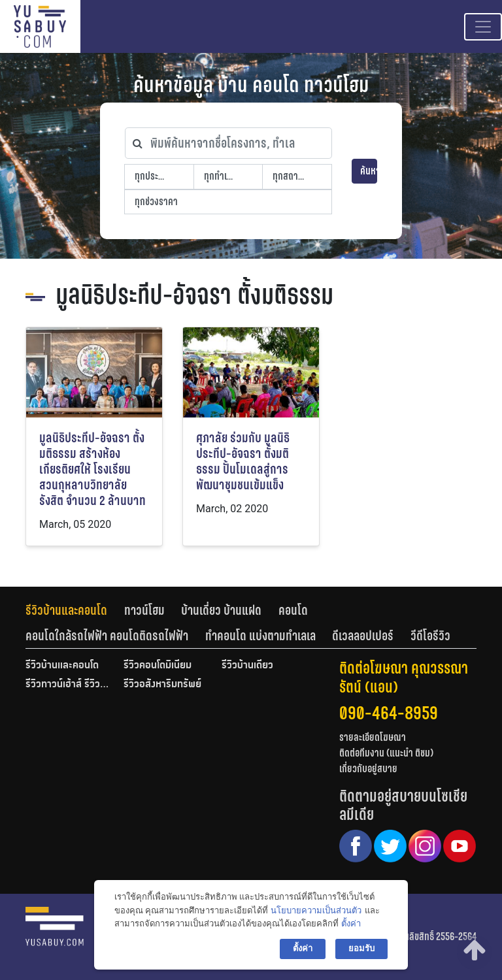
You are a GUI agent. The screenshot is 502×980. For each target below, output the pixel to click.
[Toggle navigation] (483, 27)
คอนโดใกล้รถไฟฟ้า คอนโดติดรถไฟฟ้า (107, 636)
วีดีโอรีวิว (430, 636)
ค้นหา (369, 171)
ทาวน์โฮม (144, 610)
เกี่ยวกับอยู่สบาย (368, 769)
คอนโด (293, 610)
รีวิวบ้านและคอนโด (66, 610)
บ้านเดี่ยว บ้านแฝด (221, 610)
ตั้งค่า (351, 923)
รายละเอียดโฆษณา (373, 737)
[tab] (75, 610)
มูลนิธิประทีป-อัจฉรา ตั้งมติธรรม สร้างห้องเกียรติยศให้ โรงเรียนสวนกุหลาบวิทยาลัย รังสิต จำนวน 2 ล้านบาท (92, 469)
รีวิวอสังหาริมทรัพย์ (162, 685)
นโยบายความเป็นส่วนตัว (316, 910)
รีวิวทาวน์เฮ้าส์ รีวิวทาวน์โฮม (68, 685)
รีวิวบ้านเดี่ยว (247, 666)
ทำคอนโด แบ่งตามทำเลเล (260, 636)
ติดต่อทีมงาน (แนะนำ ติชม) (386, 753)
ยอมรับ (361, 948)
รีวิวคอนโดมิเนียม (158, 666)
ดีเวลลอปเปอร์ (363, 636)
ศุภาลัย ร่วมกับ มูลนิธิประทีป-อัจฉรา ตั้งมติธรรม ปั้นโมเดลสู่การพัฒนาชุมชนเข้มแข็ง (243, 462)
